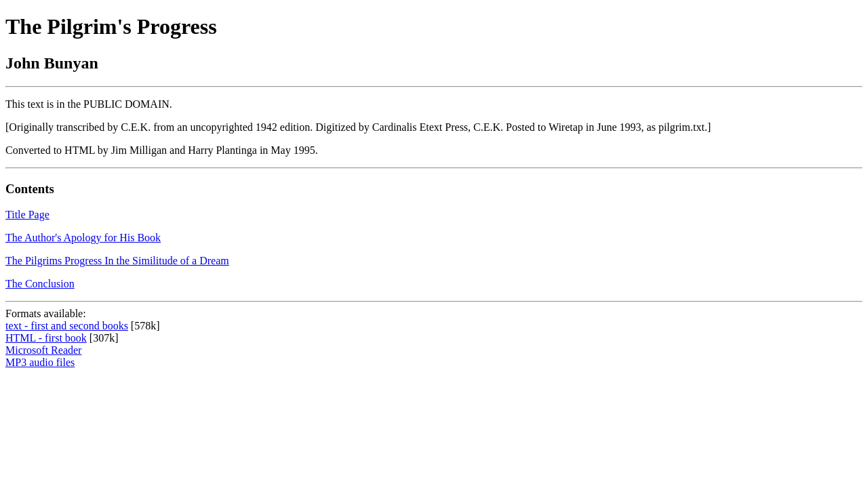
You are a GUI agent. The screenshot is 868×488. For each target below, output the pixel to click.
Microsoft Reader (43, 350)
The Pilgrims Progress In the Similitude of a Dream (117, 261)
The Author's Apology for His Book (83, 238)
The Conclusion (40, 284)
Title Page (27, 215)
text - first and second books (67, 326)
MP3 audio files (40, 362)
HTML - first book (46, 338)
